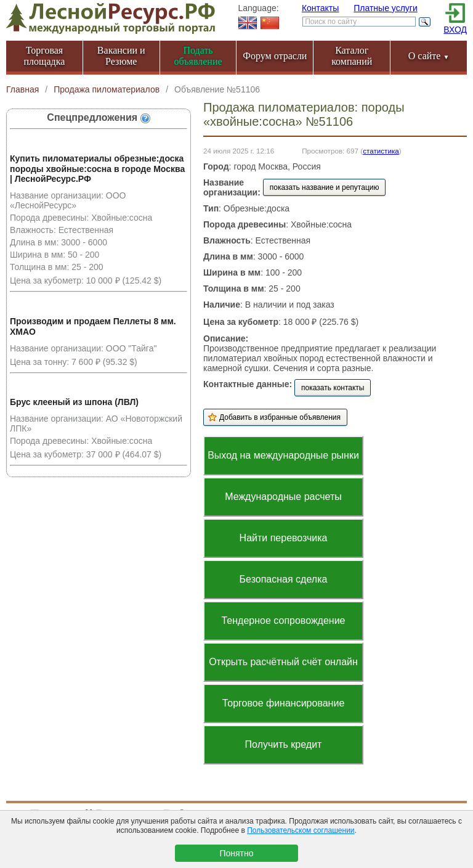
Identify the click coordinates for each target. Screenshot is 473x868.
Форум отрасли (275, 56)
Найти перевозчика (284, 538)
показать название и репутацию (325, 187)
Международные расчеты (283, 497)
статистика (381, 151)
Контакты (320, 8)
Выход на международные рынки (283, 455)
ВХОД (455, 30)
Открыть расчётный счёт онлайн (283, 662)
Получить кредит (284, 744)
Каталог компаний (352, 56)
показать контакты (333, 388)
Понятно (236, 853)
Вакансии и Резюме (121, 56)
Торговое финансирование (284, 703)
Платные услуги (386, 8)
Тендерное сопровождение (283, 620)
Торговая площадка (45, 56)
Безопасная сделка (284, 579)
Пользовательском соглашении (301, 830)
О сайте (429, 56)
